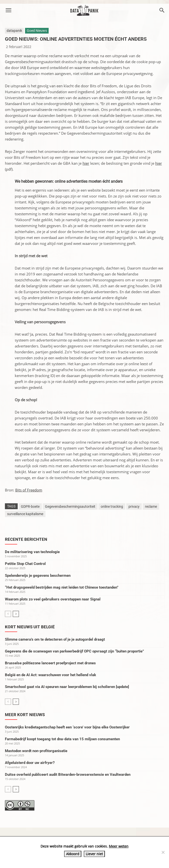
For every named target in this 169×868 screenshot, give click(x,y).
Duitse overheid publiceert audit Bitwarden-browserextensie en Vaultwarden (68, 775)
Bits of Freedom (29, 490)
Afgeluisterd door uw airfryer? (30, 763)
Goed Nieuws (37, 31)
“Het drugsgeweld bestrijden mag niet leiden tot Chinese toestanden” (62, 587)
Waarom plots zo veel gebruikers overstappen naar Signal (53, 599)
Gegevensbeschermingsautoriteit (70, 506)
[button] (8, 10)
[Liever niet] (163, 852)
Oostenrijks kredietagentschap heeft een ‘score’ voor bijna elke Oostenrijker (67, 727)
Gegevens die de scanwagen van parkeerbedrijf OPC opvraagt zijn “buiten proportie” (74, 651)
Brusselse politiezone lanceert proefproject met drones (50, 663)
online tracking (112, 506)
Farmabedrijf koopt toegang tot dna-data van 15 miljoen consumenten (62, 739)
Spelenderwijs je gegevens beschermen (38, 576)
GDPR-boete (30, 506)
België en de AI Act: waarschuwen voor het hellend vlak (50, 675)
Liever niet (94, 854)
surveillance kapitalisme (25, 514)
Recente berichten (26, 539)
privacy (134, 506)
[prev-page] (8, 614)
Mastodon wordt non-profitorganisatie (36, 751)
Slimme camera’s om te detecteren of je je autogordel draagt (55, 639)
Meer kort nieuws (25, 715)
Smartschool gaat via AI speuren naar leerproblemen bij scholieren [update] (67, 687)
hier (86, 163)
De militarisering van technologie (32, 552)
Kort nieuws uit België (30, 627)
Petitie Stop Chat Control (25, 564)
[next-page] (16, 614)
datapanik (14, 31)
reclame (151, 506)
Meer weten (119, 846)
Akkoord (73, 854)
